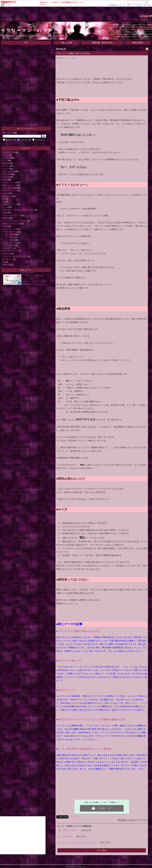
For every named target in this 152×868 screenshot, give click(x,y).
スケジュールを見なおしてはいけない (79, 843)
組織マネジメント (10, 204)
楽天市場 (147, 5)
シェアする (74, 817)
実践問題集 (7, 265)
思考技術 (6, 218)
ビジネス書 (7, 158)
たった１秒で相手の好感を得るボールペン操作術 (84, 749)
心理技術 (6, 177)
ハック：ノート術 (10, 243)
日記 (10, 19)
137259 (144, 16)
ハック (5, 161)
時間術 (5, 180)
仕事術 (5, 193)
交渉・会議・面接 (10, 188)
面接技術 (6, 163)
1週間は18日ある (70, 830)
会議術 (5, 226)
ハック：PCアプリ (10, 232)
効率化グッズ (8, 196)
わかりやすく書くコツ (70, 661)
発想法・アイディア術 (11, 224)
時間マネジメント (10, 191)
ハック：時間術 (9, 240)
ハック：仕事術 (9, 234)
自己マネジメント (10, 185)
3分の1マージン (66, 690)
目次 (4, 199)
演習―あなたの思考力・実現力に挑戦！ (19, 210)
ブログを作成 (136, 5)
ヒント (5, 207)
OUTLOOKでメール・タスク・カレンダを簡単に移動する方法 (92, 720)
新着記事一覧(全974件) (102, 43)
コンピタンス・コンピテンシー (15, 221)
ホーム (4, 19)
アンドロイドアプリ (10, 251)
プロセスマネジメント (11, 215)
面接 (4, 262)
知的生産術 (7, 174)
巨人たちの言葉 (9, 172)
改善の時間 (68, 836)
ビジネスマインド (10, 229)
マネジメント (8, 248)
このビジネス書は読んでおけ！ (15, 256)
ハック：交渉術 (9, 245)
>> (116, 5)
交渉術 (5, 213)
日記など (6, 155)
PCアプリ (6, 166)
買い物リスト (8, 259)
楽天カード (26, 270)
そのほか (8, 5)
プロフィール (20, 19)
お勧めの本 (7, 254)
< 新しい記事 (66, 43)
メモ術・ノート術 (10, 182)
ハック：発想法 (9, 237)
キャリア (6, 169)
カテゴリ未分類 (9, 152)
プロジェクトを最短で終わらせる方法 (73, 53)
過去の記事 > (138, 43)
